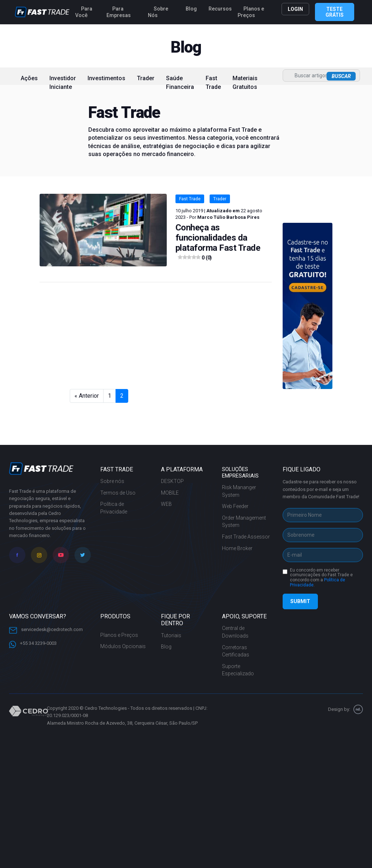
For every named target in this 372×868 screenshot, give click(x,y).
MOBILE (170, 493)
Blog (191, 9)
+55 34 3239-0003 (33, 644)
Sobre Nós (158, 12)
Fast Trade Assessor (246, 537)
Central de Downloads (235, 632)
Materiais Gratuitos (245, 83)
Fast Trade (213, 83)
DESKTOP (172, 481)
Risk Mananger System (239, 491)
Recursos (220, 9)
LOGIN (295, 9)
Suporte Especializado (238, 670)
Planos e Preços (251, 12)
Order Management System (244, 522)
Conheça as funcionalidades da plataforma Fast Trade (218, 243)
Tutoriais (171, 635)
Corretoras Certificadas (236, 651)
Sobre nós (112, 481)
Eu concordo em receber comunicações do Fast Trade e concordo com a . (321, 578)
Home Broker (237, 548)
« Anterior (87, 396)
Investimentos (106, 78)
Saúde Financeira (180, 83)
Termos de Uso (118, 493)
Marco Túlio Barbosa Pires (228, 217)
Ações (29, 78)
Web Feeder (235, 506)
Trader (146, 78)
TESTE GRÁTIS (335, 12)
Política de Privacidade (114, 508)
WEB (166, 504)
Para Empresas (119, 12)
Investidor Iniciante (63, 83)
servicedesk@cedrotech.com (46, 629)
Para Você (84, 12)
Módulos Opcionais (123, 646)
